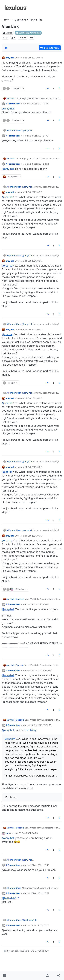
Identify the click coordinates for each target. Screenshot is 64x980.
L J (7, 833)
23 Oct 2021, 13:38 (39, 104)
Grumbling (30, 730)
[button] (4, 976)
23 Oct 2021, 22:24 (40, 164)
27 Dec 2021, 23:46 (40, 865)
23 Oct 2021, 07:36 (34, 58)
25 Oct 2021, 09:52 (40, 671)
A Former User (13, 104)
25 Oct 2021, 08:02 (40, 604)
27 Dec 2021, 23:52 (40, 893)
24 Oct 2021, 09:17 (33, 192)
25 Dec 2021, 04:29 (28, 833)
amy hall (10, 58)
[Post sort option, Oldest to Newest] (6, 48)
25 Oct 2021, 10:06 (39, 725)
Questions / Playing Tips (28, 33)
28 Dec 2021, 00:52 (40, 925)
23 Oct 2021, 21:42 (39, 136)
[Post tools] (59, 88)
